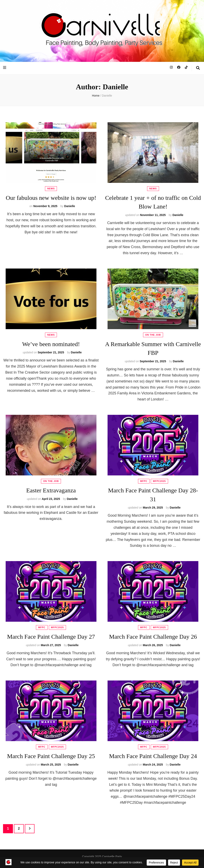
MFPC (144, 481)
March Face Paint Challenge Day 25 (51, 756)
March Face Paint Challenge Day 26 (153, 637)
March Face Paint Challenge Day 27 (51, 637)
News (51, 189)
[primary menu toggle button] (5, 68)
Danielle (70, 206)
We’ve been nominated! (51, 344)
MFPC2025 (159, 481)
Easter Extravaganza (51, 490)
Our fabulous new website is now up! (51, 198)
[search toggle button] (198, 68)
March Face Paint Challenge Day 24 (153, 756)
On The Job (153, 335)
